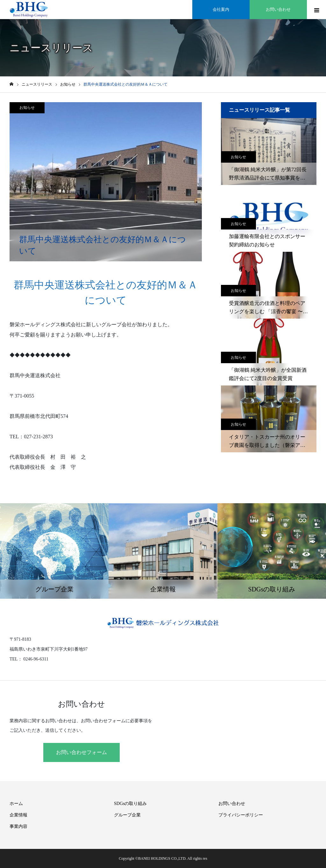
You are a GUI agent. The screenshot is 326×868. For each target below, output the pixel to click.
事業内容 (18, 826)
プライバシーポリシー (241, 815)
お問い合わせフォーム (81, 752)
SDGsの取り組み (130, 804)
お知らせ (27, 108)
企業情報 (18, 815)
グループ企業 (127, 815)
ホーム (16, 804)
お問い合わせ (232, 804)
